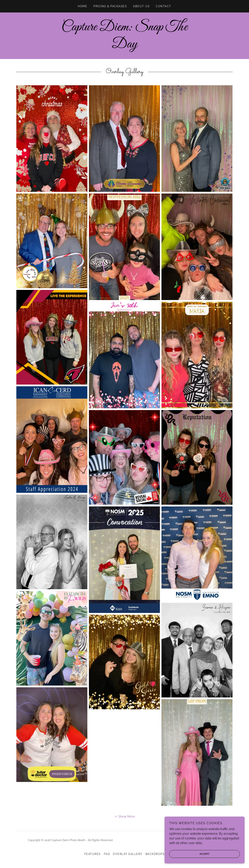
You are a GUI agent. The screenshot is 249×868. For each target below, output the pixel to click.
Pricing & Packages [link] (110, 6)
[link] (124, 46)
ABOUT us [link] (141, 6)
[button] (125, 816)
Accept (191, 854)
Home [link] (82, 6)
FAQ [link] (107, 854)
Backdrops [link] (155, 854)
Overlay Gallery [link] (128, 854)
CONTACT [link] (164, 6)
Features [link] (93, 854)
